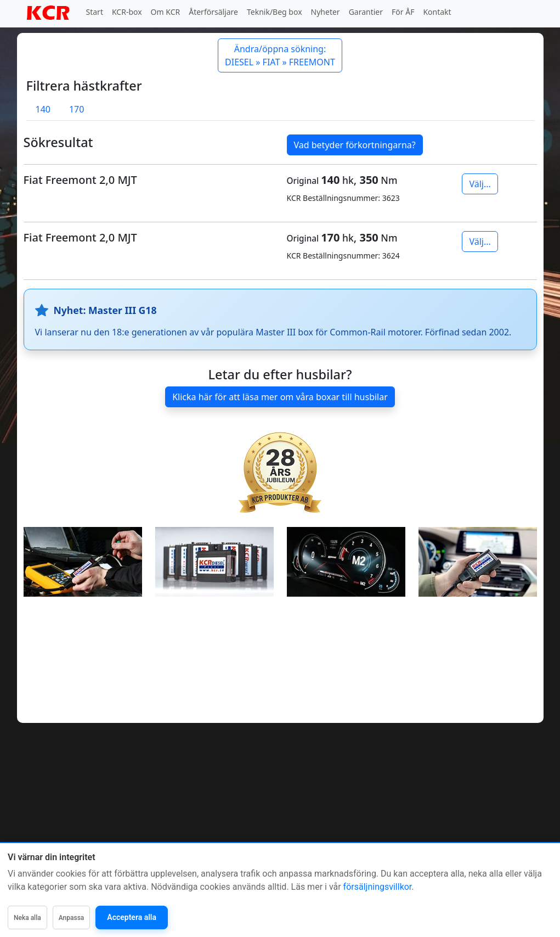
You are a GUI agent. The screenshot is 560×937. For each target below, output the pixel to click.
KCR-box (127, 12)
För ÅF (403, 12)
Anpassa (72, 918)
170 (77, 109)
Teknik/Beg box (275, 12)
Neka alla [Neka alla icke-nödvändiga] (27, 918)
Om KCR (166, 12)
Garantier (366, 12)
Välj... (480, 184)
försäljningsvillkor (378, 887)
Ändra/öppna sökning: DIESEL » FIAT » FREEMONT (280, 55)
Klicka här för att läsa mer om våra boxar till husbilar (280, 397)
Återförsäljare (213, 12)
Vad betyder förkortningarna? (355, 145)
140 (43, 109)
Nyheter (326, 12)
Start (95, 12)
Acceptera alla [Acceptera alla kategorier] (132, 917)
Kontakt (437, 12)
